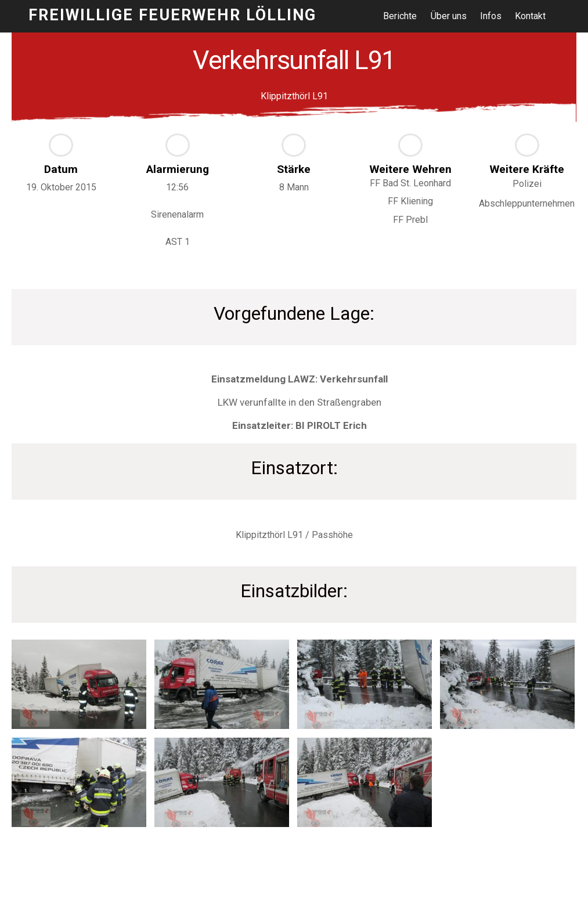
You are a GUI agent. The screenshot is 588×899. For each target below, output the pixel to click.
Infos (491, 16)
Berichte (401, 16)
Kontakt (531, 16)
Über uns (449, 16)
